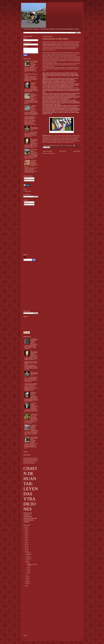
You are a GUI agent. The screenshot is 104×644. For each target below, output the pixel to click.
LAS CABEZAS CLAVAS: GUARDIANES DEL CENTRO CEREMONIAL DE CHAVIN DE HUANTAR (31, 164)
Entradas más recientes (47, 151)
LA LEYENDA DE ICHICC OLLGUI (34, 415)
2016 (26, 543)
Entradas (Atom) (51, 153)
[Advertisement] (31, 230)
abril (27, 578)
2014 (26, 546)
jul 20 (28, 568)
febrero (27, 582)
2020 (26, 536)
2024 (26, 531)
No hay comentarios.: (68, 145)
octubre (27, 556)
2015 (26, 544)
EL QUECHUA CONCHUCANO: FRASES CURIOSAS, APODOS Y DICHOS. (31, 363)
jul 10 (28, 571)
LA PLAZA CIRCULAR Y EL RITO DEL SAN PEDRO (34, 95)
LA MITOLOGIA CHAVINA (34, 404)
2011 (26, 551)
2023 (26, 532)
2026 (26, 527)
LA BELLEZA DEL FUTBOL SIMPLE (55, 39)
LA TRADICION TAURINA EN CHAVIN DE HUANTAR (34, 427)
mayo (27, 577)
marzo (27, 580)
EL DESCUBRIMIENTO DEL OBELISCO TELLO (34, 128)
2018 (26, 539)
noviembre (28, 555)
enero (27, 584)
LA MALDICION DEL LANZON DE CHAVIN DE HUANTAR (34, 341)
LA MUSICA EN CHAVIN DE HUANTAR (34, 84)
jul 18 (28, 569)
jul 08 (28, 573)
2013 (26, 548)
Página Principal (63, 151)
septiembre (28, 558)
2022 (26, 534)
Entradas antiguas (77, 151)
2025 (26, 529)
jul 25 (28, 563)
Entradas (27, 178)
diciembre (28, 553)
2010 (26, 586)
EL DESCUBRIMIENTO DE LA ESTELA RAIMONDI (34, 140)
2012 (26, 550)
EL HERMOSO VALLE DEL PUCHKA (33, 107)
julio (27, 561)
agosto (27, 560)
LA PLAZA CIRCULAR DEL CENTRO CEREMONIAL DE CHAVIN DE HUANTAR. (30, 118)
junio (27, 575)
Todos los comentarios (29, 180)
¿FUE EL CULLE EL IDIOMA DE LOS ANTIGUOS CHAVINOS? (31, 384)
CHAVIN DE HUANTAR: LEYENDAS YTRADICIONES (31, 489)
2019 (26, 538)
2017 (26, 541)
